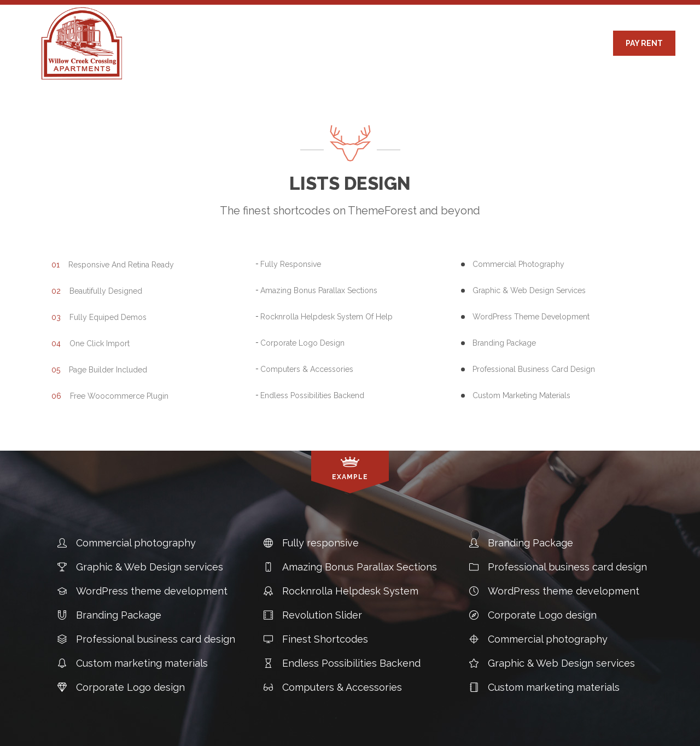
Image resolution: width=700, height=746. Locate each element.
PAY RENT (644, 43)
